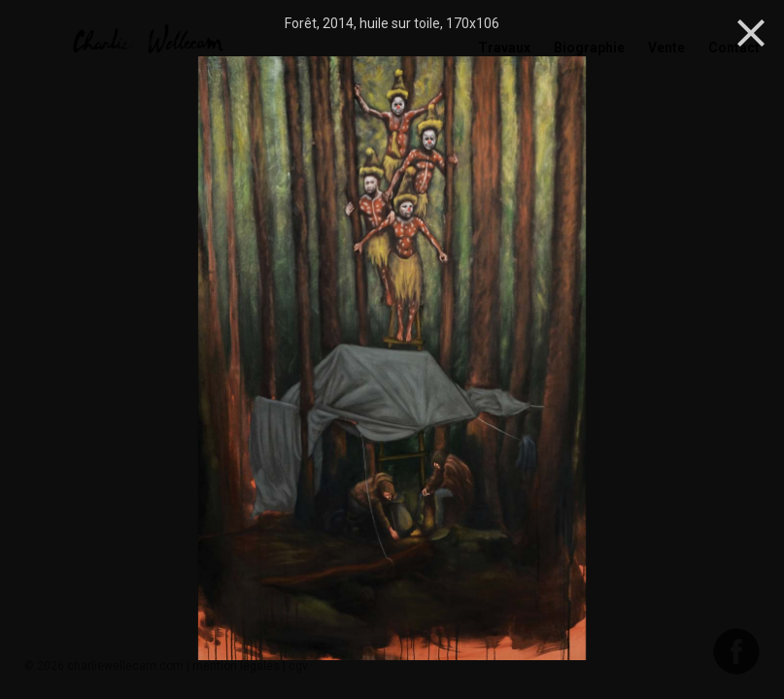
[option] (392, 360)
